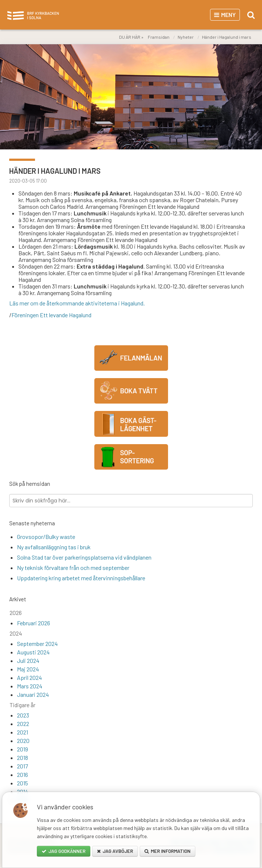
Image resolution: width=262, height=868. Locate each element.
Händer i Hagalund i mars (227, 37)
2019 (22, 749)
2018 (22, 758)
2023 (23, 715)
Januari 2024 (33, 694)
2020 (23, 741)
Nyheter (186, 37)
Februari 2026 (34, 623)
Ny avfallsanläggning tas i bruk (54, 547)
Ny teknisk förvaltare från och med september (73, 568)
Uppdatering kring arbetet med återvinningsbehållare (81, 578)
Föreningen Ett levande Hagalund (51, 315)
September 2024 (37, 644)
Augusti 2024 (33, 652)
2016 (22, 774)
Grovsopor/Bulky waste (46, 537)
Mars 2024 (30, 686)
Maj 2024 (28, 669)
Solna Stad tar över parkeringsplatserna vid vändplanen (84, 557)
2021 (22, 732)
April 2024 (29, 677)
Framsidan (159, 37)
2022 (23, 724)
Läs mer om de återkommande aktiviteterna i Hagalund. (77, 303)
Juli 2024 (28, 660)
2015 (22, 783)
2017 (22, 766)
